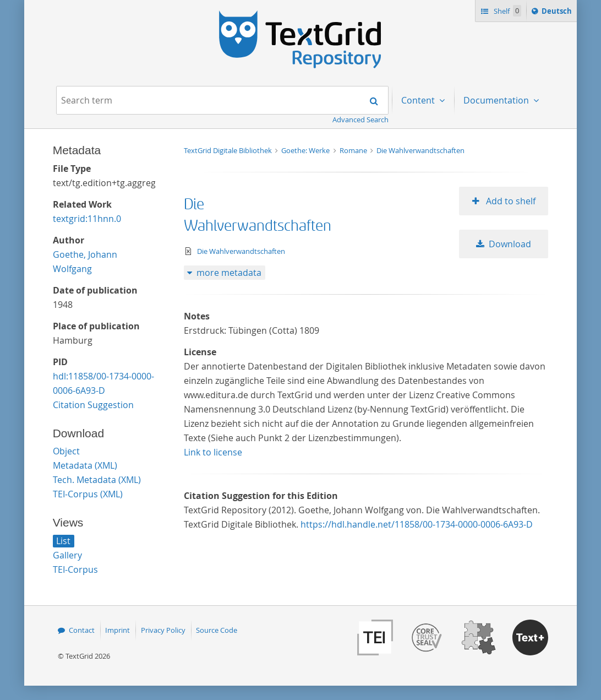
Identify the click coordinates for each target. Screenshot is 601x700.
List (63, 541)
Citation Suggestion (93, 405)
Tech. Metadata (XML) (97, 480)
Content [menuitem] (419, 100)
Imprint (118, 630)
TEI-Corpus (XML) (88, 494)
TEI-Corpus (75, 569)
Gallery (67, 555)
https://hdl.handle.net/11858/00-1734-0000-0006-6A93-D (417, 524)
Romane (354, 150)
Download (510, 244)
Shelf (507, 11)
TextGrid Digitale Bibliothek (229, 150)
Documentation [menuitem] (497, 100)
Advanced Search (360, 120)
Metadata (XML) (85, 465)
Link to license (213, 452)
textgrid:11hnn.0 (87, 219)
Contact (82, 630)
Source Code (217, 630)
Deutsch (558, 13)
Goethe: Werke (306, 150)
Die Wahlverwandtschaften (420, 150)
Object (66, 451)
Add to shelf (510, 201)
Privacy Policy (163, 630)
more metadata (229, 273)
